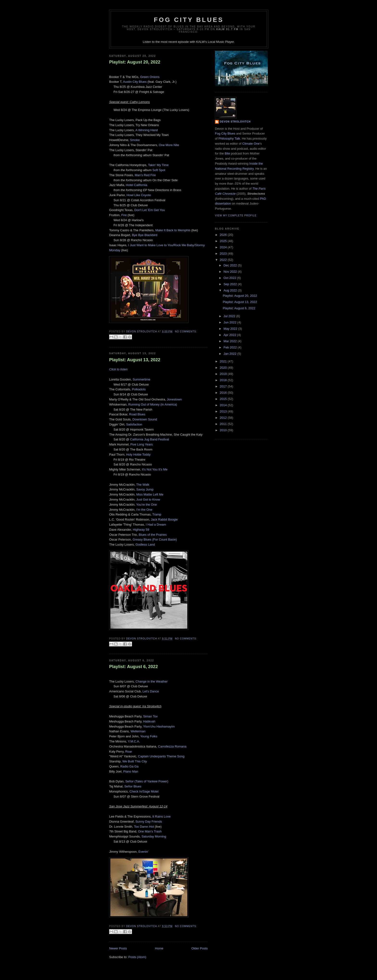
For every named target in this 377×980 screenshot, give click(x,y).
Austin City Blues (135, 82)
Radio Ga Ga (129, 766)
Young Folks (149, 736)
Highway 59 (141, 530)
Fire (124, 215)
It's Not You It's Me (155, 469)
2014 (224, 405)
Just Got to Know (148, 500)
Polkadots (139, 389)
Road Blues (137, 414)
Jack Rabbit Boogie (164, 519)
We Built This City (135, 761)
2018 (224, 380)
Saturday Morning (154, 836)
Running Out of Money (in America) (153, 404)
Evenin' (143, 852)
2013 (224, 411)
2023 (224, 254)
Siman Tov (150, 716)
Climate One (251, 144)
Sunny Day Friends (149, 822)
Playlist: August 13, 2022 (135, 360)
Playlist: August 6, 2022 (134, 667)
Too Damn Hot (144, 827)
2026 (224, 235)
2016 (224, 393)
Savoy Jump (145, 489)
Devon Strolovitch (235, 122)
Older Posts (200, 948)
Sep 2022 (231, 284)
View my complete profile (236, 216)
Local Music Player (221, 42)
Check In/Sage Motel (144, 791)
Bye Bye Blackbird (145, 235)
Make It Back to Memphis (173, 230)
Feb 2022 (231, 347)
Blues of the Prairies (153, 535)
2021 (224, 361)
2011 (224, 424)
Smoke (135, 140)
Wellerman (138, 731)
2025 (224, 241)
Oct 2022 (230, 278)
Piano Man (131, 771)
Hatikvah (149, 721)
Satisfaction (134, 424)
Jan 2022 (230, 354)
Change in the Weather (152, 681)
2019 (224, 374)
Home (159, 948)
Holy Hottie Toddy (138, 455)
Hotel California (136, 185)
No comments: (186, 332)
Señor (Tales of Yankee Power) (147, 781)
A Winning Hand (147, 130)
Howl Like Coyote (139, 195)
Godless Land (145, 545)
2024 (224, 247)
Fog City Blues (189, 20)
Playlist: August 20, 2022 (135, 62)
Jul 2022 (230, 316)
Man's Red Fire (145, 175)
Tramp (157, 514)
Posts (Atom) (137, 957)
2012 (224, 418)
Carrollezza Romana (172, 746)
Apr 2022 (230, 335)
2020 (224, 368)
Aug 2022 (231, 290)
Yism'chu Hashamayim (159, 726)
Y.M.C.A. (134, 741)
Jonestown (174, 399)
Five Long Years (141, 444)
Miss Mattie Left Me (150, 494)
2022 (224, 260)
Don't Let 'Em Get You (150, 210)
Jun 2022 (230, 322)
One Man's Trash (150, 831)
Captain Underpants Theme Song (161, 756)
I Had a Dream (156, 525)
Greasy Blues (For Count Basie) (155, 539)
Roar (129, 751)
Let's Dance (151, 691)
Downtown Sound (145, 419)
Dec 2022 (231, 265)
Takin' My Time (158, 165)
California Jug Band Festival (150, 439)
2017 (224, 386)
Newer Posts (118, 948)
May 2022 (231, 329)
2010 (224, 430)
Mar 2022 (231, 341)
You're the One (146, 505)
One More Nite (169, 145)
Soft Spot (159, 170)
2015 (224, 399)
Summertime (142, 379)
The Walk (143, 485)
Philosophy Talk (229, 139)
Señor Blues (133, 786)
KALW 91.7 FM (227, 29)
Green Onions (150, 77)
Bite (227, 153)
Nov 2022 (231, 272)
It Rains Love (162, 816)
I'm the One (144, 510)
